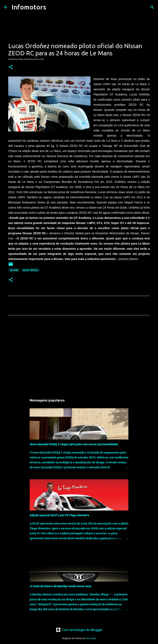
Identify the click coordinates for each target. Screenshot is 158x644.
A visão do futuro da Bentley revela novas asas (60, 586)
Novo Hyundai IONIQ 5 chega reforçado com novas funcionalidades (74, 444)
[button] (11, 67)
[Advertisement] (79, 357)
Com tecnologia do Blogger (79, 630)
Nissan (14, 270)
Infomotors (29, 7)
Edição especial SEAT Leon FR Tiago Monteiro (59, 515)
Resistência (30, 270)
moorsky (91, 638)
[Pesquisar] (52, 7)
